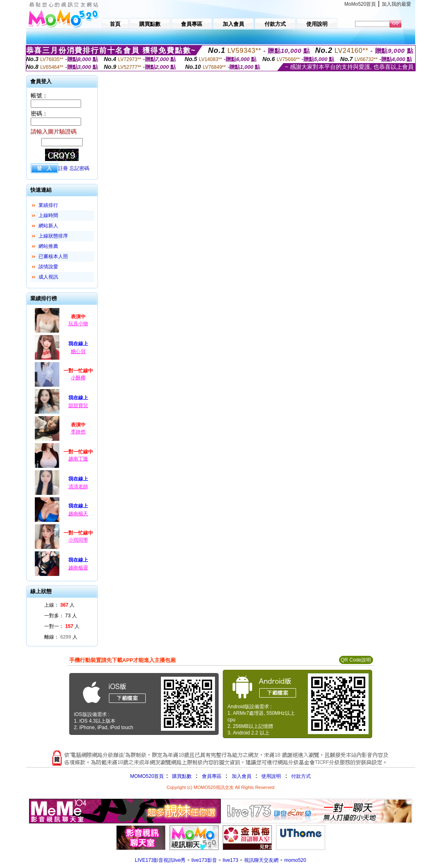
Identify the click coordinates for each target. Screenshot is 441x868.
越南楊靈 (78, 568)
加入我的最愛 (396, 4)
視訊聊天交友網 (261, 860)
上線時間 (48, 215)
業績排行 (48, 205)
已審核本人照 (53, 256)
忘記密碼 (79, 168)
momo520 (295, 860)
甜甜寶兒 (78, 406)
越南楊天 (78, 514)
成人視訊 (48, 277)
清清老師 (78, 487)
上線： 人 (60, 605)
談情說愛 (48, 267)
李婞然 (78, 432)
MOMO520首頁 (147, 776)
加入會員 (242, 776)
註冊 (63, 168)
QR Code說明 (356, 660)
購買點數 (181, 776)
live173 (231, 860)
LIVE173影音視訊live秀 (160, 860)
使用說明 (271, 776)
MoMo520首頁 (360, 4)
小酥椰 (78, 378)
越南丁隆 (78, 459)
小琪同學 (78, 540)
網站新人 (48, 226)
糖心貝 (78, 351)
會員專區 (212, 776)
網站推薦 (48, 246)
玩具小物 (78, 324)
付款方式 (301, 776)
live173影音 (204, 860)
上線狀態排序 (53, 236)
